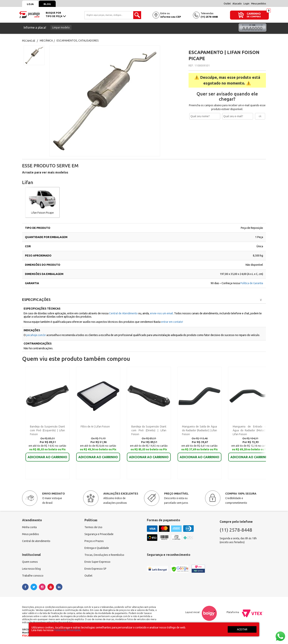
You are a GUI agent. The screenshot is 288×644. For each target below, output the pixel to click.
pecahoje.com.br (36, 335)
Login (246, 4)
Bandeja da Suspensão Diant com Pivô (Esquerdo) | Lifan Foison (47, 430)
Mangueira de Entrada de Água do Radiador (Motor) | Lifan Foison (250, 430)
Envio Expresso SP (95, 569)
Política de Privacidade (67, 630)
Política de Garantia (252, 283)
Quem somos (30, 562)
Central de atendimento (36, 541)
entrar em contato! (172, 322)
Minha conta (29, 527)
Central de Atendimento (124, 313)
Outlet (227, 4)
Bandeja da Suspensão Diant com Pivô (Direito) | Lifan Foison (149, 430)
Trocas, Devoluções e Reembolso (104, 555)
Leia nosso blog (31, 569)
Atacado (237, 4)
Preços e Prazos (94, 541)
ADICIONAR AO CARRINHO (47, 457)
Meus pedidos (259, 4)
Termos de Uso (93, 527)
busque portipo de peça (56, 15)
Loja (30, 4)
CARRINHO (254, 14)
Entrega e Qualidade (97, 548)
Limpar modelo (61, 27)
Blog (47, 4)
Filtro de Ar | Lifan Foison (95, 427)
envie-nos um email (161, 313)
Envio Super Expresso (97, 562)
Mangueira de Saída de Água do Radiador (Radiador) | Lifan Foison (199, 430)
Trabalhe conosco (33, 576)
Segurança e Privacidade (99, 534)
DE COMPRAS (254, 17)
